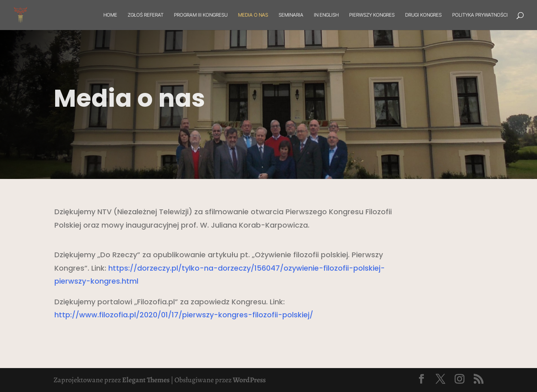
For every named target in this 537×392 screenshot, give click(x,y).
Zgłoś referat (146, 15)
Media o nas (253, 15)
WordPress (249, 380)
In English (326, 15)
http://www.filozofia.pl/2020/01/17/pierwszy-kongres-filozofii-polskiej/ (184, 315)
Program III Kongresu (201, 15)
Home (110, 15)
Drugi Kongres (423, 15)
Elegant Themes (146, 380)
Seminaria (291, 15)
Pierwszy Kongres (372, 15)
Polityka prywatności (480, 15)
